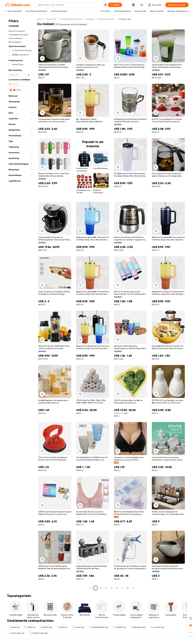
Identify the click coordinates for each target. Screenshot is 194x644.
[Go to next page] (133, 588)
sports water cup (17, 633)
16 (128, 588)
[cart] (142, 5)
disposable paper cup (99, 627)
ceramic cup (119, 627)
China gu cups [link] (125, 19)
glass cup (62, 627)
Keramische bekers (107, 19)
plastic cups (46, 627)
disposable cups (138, 627)
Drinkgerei (90, 19)
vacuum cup (78, 627)
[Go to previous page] (90, 588)
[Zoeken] (115, 5)
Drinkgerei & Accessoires (71, 19)
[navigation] (20, 304)
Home (40, 19)
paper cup (14, 627)
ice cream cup (157, 627)
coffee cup (30, 627)
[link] (190, 618)
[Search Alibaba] (70, 5)
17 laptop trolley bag (38, 633)
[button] (105, 5)
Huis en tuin (51, 19)
